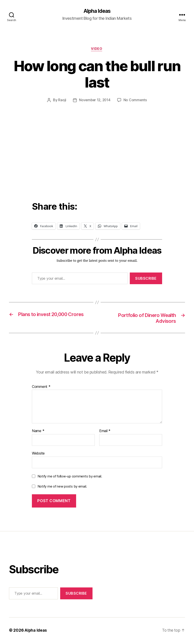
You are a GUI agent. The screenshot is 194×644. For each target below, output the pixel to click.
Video (97, 49)
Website (38, 454)
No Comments (136, 101)
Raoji (62, 101)
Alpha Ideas (97, 11)
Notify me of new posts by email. (62, 488)
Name (38, 432)
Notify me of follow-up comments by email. (70, 477)
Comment (41, 388)
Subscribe (146, 279)
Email (105, 432)
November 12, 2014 (95, 101)
